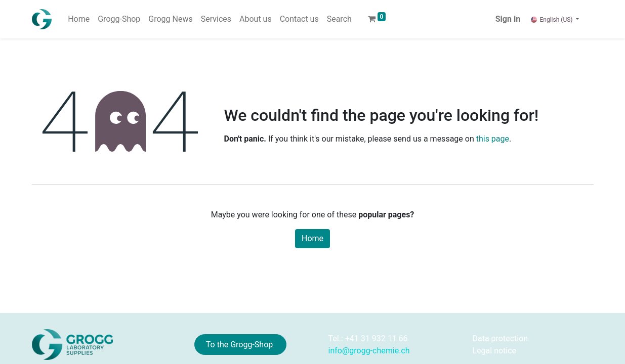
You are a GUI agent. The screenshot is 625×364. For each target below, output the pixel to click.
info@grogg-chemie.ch (369, 351)
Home (312, 238)
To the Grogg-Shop (240, 345)
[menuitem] (79, 19)
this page (493, 139)
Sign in (508, 19)
